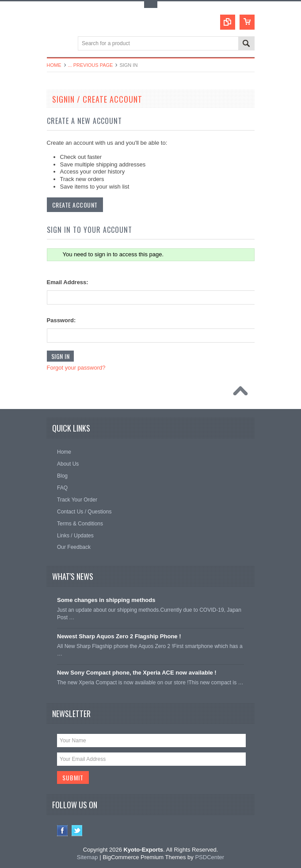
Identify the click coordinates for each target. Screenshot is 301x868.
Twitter (77, 831)
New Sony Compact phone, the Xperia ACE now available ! (137, 673)
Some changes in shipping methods (106, 600)
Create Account (75, 205)
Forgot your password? (76, 368)
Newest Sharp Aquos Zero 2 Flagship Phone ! (119, 636)
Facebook (63, 831)
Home (54, 65)
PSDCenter (210, 857)
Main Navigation (55, 44)
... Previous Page (91, 65)
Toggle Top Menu (151, 5)
